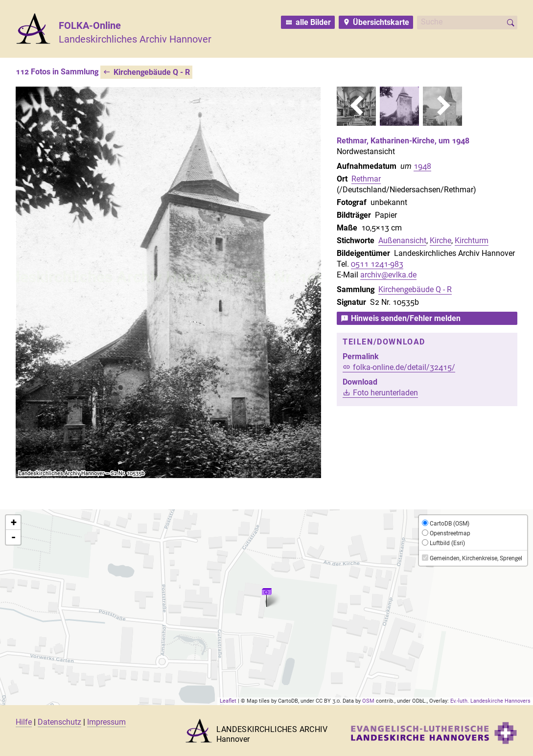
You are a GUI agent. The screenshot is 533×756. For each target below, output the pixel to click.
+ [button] (14, 522)
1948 (422, 166)
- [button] (13, 537)
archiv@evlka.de (388, 275)
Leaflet (228, 701)
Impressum (106, 722)
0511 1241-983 (377, 264)
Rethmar (366, 179)
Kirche (440, 241)
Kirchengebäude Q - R (152, 72)
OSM (368, 701)
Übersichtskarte (381, 22)
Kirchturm (472, 241)
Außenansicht (402, 241)
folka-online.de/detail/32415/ (404, 367)
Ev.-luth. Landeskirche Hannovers (490, 701)
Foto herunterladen (385, 393)
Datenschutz (59, 722)
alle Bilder (313, 22)
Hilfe (24, 722)
